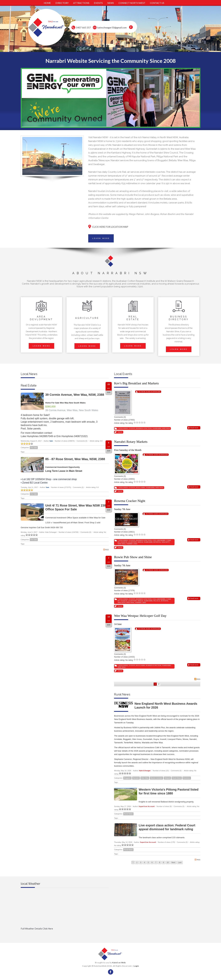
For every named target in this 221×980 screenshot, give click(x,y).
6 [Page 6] (152, 862)
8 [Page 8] (160, 862)
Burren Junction (144, 428)
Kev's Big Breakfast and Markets (136, 383)
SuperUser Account (147, 806)
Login (136, 966)
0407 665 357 (83, 27)
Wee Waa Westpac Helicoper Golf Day (140, 616)
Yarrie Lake (132, 544)
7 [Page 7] (156, 862)
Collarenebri (159, 540)
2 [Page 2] (159, 684)
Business (187, 778)
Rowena (157, 542)
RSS (106, 550)
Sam (51, 441)
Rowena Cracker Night (130, 501)
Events (132, 428)
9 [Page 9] (163, 862)
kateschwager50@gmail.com (112, 27)
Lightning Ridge (136, 542)
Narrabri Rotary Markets (131, 442)
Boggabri (141, 487)
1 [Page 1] (155, 684)
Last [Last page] (180, 862)
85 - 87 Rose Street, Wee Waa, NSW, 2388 (75, 459)
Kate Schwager (153, 392)
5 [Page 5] (148, 862)
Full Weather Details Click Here (37, 929)
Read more (194, 428)
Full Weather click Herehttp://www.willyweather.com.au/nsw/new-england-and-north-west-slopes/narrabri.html (65, 934)
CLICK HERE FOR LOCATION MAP (110, 227)
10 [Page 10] (168, 862)
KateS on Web (119, 963)
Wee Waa (166, 428)
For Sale (34, 448)
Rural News (177, 778)
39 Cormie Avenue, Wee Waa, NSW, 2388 (75, 395)
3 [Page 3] (141, 862)
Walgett (166, 542)
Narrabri (157, 428)
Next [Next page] (173, 862)
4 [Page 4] (144, 862)
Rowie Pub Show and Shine (133, 557)
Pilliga (157, 601)
